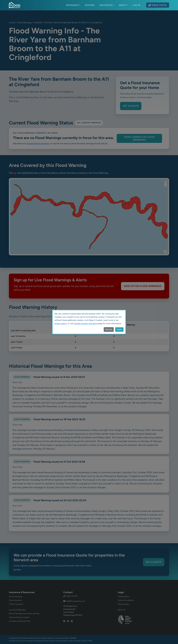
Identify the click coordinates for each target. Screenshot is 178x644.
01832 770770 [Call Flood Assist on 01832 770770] (158, 5)
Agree (119, 329)
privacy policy (61, 323)
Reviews (90, 5)
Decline (109, 329)
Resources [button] (107, 5)
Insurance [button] (73, 5)
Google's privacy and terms (86, 323)
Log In (136, 5)
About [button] (123, 5)
